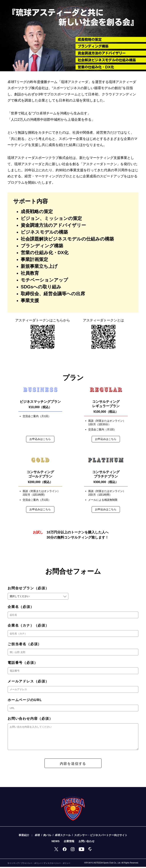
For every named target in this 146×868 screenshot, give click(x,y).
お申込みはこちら (40, 439)
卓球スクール (63, 836)
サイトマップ (13, 864)
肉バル (47, 836)
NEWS (56, 843)
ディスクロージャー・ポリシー (57, 864)
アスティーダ (103, 321)
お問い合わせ (86, 843)
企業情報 (69, 843)
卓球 (37, 836)
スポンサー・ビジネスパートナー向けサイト (101, 836)
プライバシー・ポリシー (31, 864)
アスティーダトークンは (43, 321)
